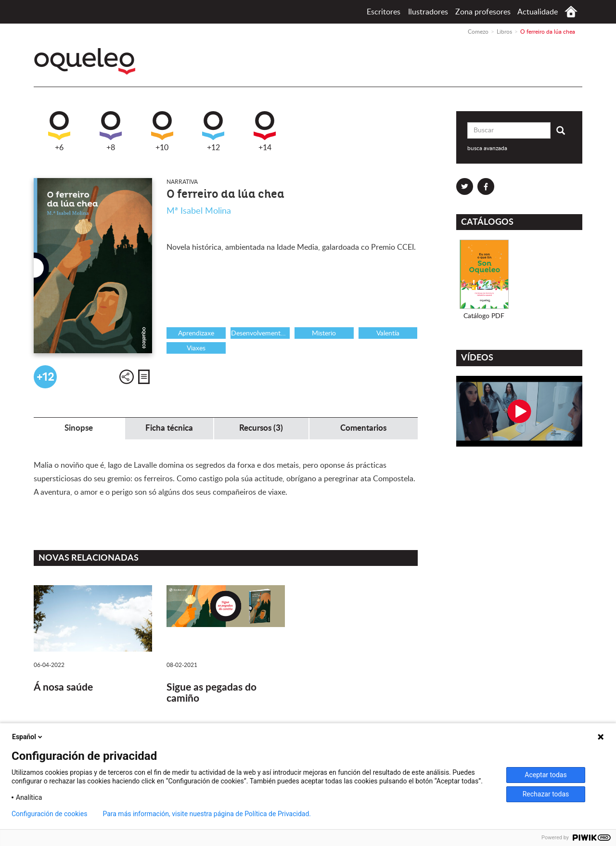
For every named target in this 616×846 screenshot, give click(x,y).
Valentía (388, 333)
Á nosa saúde (63, 687)
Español (28, 737)
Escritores (384, 12)
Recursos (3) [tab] (261, 428)
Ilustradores (428, 12)
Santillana (549, 65)
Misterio (324, 333)
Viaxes (196, 348)
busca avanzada (487, 148)
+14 (265, 131)
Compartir (127, 377)
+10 (162, 131)
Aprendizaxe (196, 333)
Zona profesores (483, 12)
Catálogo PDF (484, 316)
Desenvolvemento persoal (260, 333)
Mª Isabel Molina (199, 211)
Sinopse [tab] (79, 428)
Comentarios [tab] (363, 428)
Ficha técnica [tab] (169, 428)
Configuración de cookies (49, 814)
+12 (213, 131)
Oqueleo (87, 61)
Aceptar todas (545, 775)
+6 (59, 131)
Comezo (571, 12)
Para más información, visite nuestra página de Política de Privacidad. (207, 814)
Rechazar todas (546, 794)
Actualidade (538, 12)
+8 (111, 131)
